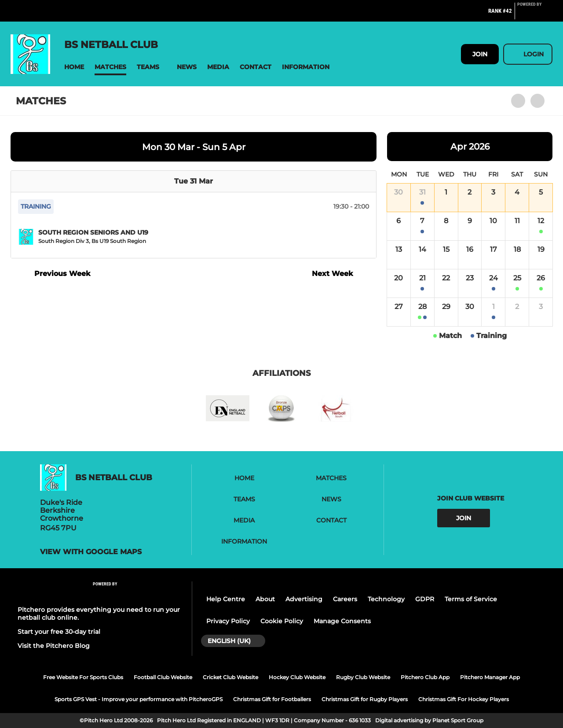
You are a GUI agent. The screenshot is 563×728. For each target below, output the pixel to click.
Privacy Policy (228, 621)
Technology (386, 599)
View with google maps (91, 552)
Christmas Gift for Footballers (272, 699)
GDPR (425, 599)
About (265, 599)
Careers (345, 599)
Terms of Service (471, 599)
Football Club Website (163, 677)
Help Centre (226, 599)
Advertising (304, 599)
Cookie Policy (282, 621)
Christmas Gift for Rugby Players (365, 699)
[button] (74, 67)
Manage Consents (342, 621)
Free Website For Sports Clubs (83, 677)
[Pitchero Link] (535, 15)
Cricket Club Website (230, 677)
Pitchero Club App (425, 677)
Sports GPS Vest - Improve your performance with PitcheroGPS (139, 699)
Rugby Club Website (363, 677)
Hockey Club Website (297, 677)
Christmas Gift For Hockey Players (464, 699)
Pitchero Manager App (490, 677)
